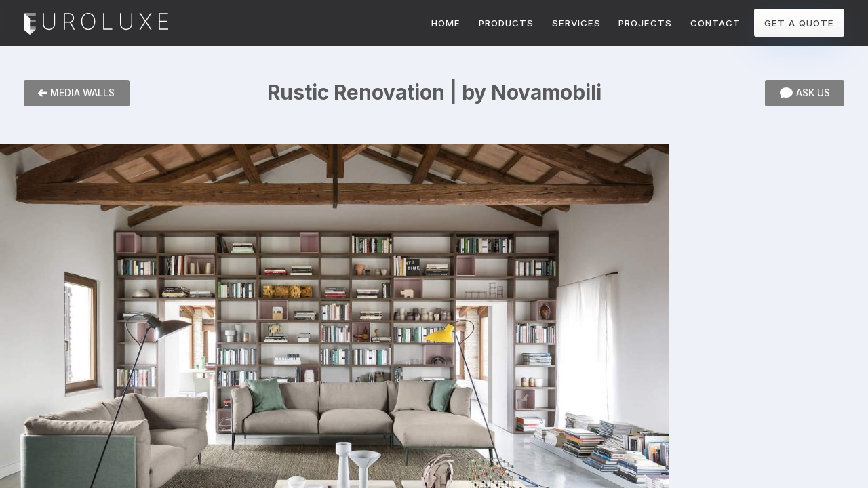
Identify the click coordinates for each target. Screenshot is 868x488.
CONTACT (715, 23)
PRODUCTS (506, 23)
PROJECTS (645, 23)
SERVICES (576, 23)
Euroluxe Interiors (96, 24)
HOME (446, 23)
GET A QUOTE (799, 23)
